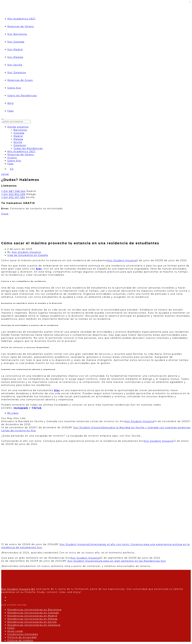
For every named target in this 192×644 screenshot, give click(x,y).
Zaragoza (20, 145)
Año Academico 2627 (21, 19)
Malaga (18, 139)
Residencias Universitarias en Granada (33, 613)
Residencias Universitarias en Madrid (32, 616)
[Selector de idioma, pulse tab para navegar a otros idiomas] (10, 169)
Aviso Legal (15, 631)
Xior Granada (16, 42)
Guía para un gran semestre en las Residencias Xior (131, 561)
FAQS (11, 628)
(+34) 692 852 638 (13, 194)
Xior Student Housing (26, 252)
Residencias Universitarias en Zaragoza (34, 625)
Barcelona (20, 130)
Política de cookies (20, 640)
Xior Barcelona (17, 34)
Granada (19, 133)
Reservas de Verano (21, 26)
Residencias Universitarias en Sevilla (32, 622)
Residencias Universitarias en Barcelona (34, 610)
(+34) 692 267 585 (13, 197)
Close (5, 214)
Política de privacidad (22, 637)
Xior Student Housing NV (18, 589)
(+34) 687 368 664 (13, 191)
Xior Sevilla (15, 65)
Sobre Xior (14, 88)
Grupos (12, 158)
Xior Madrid (15, 49)
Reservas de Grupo (20, 80)
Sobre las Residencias (22, 96)
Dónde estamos (18, 127)
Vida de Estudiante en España (28, 255)
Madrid (18, 136)
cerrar (5, 174)
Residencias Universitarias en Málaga (32, 619)
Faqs (10, 111)
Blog (10, 103)
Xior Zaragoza (17, 72)
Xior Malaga (15, 57)
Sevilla (18, 142)
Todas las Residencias (28, 148)
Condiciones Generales (23, 634)
